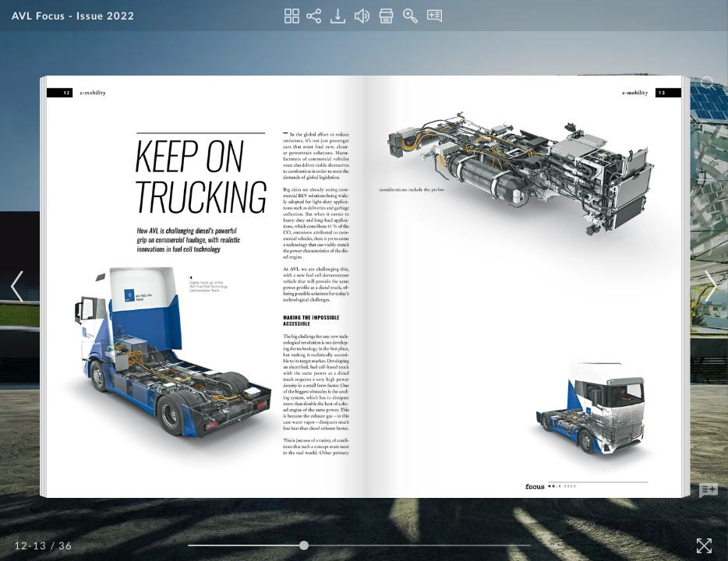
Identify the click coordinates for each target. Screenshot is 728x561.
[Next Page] (709, 286)
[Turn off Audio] (362, 16)
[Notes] (435, 16)
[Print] (386, 16)
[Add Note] (709, 491)
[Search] (709, 83)
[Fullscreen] (704, 546)
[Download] (338, 16)
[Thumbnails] (292, 16)
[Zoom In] (410, 16)
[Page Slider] (359, 545)
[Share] (314, 16)
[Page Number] (31, 545)
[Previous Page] (19, 286)
